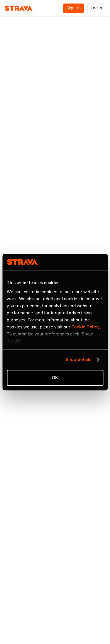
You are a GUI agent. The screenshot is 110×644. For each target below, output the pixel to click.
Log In (96, 8)
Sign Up (73, 8)
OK (55, 378)
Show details (78, 360)
